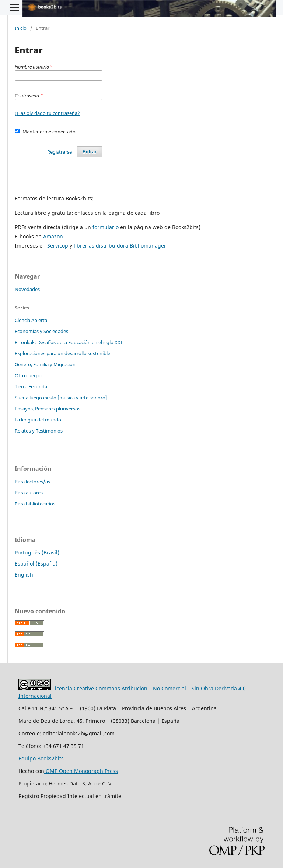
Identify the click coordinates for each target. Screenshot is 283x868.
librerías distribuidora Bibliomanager (120, 246)
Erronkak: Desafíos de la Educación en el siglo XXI (68, 342)
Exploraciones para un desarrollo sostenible (62, 353)
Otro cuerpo (28, 375)
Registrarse (60, 152)
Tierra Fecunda (31, 386)
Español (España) (36, 563)
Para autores (29, 493)
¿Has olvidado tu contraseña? (47, 113)
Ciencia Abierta (31, 320)
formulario (106, 227)
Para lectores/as (32, 482)
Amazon (53, 236)
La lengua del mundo (38, 420)
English (24, 575)
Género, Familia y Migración (45, 364)
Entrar (90, 152)
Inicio (21, 28)
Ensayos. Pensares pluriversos (48, 409)
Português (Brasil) (37, 552)
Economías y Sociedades (41, 331)
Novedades (27, 289)
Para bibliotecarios (35, 504)
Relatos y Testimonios (39, 431)
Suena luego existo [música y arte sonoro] (61, 398)
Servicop (58, 246)
